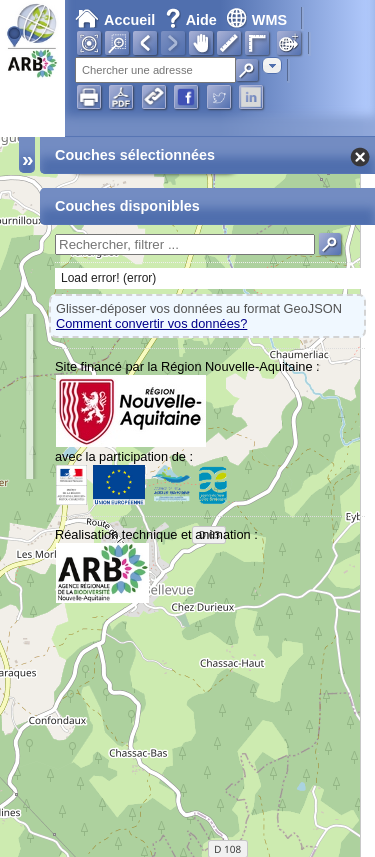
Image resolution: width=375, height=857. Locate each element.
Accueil (115, 20)
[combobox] (272, 65)
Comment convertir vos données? (151, 323)
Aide (193, 20)
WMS (256, 20)
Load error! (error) (108, 278)
